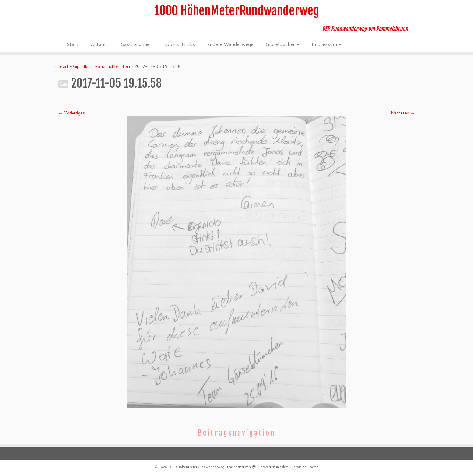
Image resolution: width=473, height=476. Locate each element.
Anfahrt (100, 44)
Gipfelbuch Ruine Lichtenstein (101, 66)
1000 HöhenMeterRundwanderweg (237, 11)
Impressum (326, 44)
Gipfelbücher (282, 44)
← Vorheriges (72, 113)
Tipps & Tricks (178, 44)
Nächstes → (403, 113)
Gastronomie (135, 44)
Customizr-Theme (304, 467)
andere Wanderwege (230, 44)
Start (73, 44)
